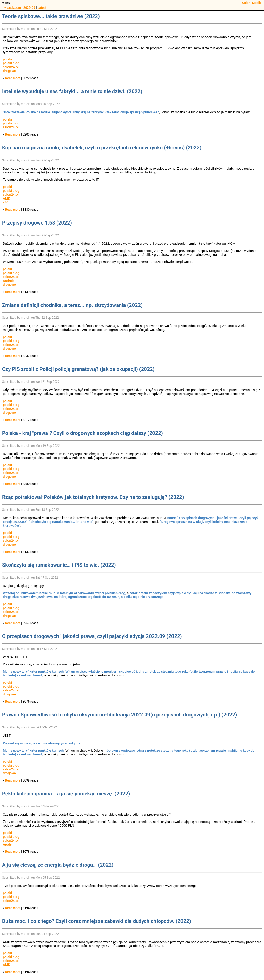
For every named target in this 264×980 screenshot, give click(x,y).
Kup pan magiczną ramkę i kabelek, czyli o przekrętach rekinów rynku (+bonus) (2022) (102, 148)
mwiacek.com (11, 8)
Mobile (257, 3)
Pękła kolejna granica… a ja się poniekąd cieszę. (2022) (66, 794)
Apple (7, 844)
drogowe (9, 71)
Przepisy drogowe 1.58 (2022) (37, 223)
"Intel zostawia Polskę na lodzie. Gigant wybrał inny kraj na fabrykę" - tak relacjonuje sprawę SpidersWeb (81, 112)
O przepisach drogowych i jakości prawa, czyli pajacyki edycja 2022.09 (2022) (92, 636)
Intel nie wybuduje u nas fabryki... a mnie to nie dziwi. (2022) (72, 91)
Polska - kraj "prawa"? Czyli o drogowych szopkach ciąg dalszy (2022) (82, 433)
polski (7, 59)
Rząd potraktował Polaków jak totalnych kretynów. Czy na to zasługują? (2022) (93, 497)
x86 (6, 202)
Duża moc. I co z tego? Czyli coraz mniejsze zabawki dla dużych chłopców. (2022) (97, 921)
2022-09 (29, 8)
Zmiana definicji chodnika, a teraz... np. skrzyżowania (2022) (72, 305)
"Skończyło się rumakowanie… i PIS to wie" (61, 522)
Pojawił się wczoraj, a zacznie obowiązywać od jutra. (42, 743)
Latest (42, 8)
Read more (13, 78)
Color (246, 3)
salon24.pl (11, 67)
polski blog (11, 63)
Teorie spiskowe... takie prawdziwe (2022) (51, 16)
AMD (7, 198)
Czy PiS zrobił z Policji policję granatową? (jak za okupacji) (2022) (78, 369)
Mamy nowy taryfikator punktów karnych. (34, 671)
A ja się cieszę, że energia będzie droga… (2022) (58, 865)
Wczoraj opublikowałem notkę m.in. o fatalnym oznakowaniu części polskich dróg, (64, 593)
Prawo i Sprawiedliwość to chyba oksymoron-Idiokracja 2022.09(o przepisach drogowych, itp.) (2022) (119, 715)
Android (9, 281)
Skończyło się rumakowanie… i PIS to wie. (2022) (59, 565)
